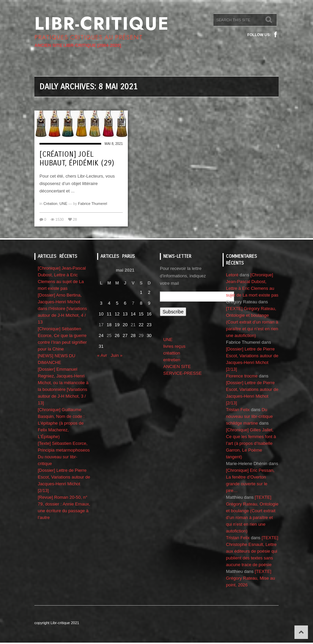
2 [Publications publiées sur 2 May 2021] (149, 292)
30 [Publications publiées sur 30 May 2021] (149, 335)
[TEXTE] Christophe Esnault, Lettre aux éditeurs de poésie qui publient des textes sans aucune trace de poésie (252, 551)
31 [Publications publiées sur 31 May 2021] (101, 346)
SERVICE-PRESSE (182, 373)
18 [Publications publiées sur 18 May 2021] (109, 325)
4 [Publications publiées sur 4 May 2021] (109, 303)
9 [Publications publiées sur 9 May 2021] (149, 303)
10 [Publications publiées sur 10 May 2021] (101, 314)
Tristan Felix (238, 410)
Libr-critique (102, 24)
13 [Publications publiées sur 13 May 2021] (125, 314)
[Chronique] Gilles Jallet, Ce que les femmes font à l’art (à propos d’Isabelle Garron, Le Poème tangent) (251, 443)
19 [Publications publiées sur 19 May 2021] (117, 325)
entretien (172, 360)
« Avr (102, 355)
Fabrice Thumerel (92, 204)
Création (51, 204)
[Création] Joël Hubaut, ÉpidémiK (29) (77, 159)
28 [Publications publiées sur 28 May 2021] (133, 335)
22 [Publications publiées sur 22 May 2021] (141, 325)
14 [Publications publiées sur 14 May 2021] (133, 314)
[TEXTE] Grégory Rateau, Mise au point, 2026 (250, 578)
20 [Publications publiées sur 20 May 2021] (125, 325)
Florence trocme (242, 376)
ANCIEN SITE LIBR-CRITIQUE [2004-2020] (78, 45)
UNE (63, 204)
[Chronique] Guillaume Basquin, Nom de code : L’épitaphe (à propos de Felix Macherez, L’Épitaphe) (61, 423)
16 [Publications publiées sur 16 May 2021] (149, 314)
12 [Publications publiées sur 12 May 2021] (117, 314)
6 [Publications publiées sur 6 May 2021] (125, 303)
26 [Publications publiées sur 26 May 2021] (117, 335)
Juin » (117, 355)
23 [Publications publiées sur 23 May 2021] (149, 325)
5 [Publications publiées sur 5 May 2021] (117, 303)
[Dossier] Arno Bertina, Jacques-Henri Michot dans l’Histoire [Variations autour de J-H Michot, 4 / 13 (62, 309)
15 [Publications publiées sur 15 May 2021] (141, 314)
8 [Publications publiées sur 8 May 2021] (141, 303)
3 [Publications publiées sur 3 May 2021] (101, 303)
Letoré (232, 275)
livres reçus (174, 346)
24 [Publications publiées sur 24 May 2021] (101, 335)
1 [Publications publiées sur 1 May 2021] (141, 292)
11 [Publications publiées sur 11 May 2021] (109, 314)
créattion (172, 353)
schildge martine (242, 423)
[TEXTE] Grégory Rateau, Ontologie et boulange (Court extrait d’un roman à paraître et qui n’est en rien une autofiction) (252, 322)
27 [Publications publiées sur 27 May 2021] (125, 335)
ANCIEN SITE (177, 366)
